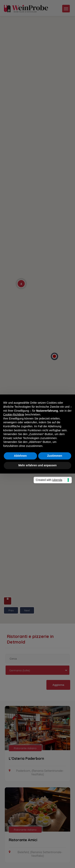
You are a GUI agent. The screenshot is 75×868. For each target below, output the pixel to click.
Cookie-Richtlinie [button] (14, 414)
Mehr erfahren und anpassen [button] (37, 465)
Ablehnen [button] (20, 456)
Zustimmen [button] (55, 456)
